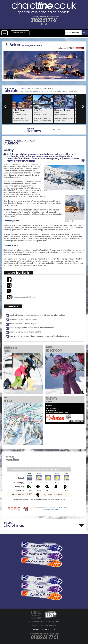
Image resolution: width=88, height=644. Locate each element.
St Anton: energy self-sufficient (21, 297)
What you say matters (40, 561)
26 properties (37, 89)
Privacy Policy (47, 622)
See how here (51, 625)
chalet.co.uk (47, 630)
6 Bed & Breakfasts (69, 91)
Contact (57, 622)
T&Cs (40, 579)
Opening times (40, 595)
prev (5, 107)
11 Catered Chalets (29, 91)
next (83, 107)
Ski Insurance (40, 546)
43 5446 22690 (52, 408)
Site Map (36, 622)
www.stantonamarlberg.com (57, 413)
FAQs (40, 587)
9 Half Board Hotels (47, 91)
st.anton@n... (52, 411)
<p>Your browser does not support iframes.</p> (39, 485)
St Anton (62, 507)
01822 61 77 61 (44, 20)
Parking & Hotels (40, 554)
